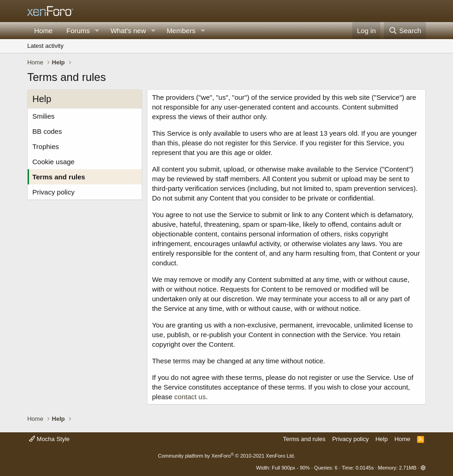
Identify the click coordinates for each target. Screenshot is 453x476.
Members (181, 31)
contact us (190, 397)
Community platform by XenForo (226, 456)
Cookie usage (53, 162)
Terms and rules (59, 177)
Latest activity (45, 46)
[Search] (405, 31)
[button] (97, 31)
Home (43, 31)
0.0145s (364, 468)
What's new (128, 31)
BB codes (47, 131)
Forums (78, 31)
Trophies (46, 146)
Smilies (43, 116)
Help (381, 439)
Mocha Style (49, 439)
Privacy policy (53, 192)
